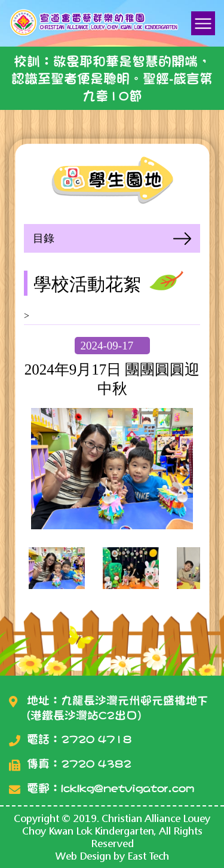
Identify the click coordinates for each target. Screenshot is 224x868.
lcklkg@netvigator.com (128, 788)
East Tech (148, 856)
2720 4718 (96, 739)
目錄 (44, 238)
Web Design (83, 856)
